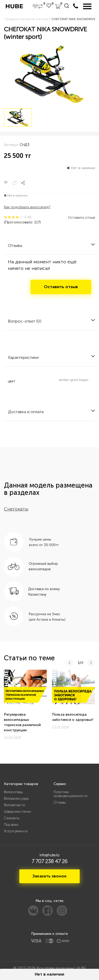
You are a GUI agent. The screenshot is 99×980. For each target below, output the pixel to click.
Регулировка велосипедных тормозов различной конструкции (22, 722)
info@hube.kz (50, 855)
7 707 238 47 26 (50, 861)
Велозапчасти (14, 805)
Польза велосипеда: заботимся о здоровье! (73, 717)
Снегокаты (16, 509)
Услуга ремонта (16, 831)
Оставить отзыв (81, 218)
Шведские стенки (18, 812)
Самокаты (12, 818)
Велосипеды (13, 792)
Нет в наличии (50, 974)
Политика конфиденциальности (71, 794)
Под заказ (11, 825)
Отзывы (60, 802)
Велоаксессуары (16, 798)
